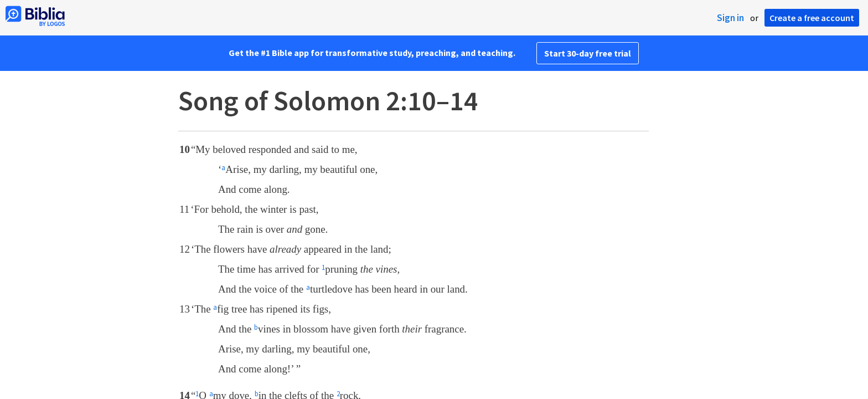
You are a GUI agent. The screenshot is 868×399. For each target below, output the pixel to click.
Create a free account (812, 18)
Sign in (730, 18)
